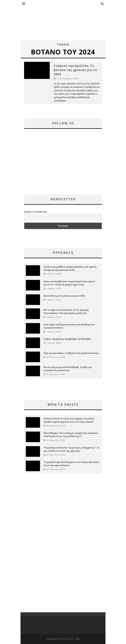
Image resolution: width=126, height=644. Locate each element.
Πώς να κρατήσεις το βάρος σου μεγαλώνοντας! (71, 353)
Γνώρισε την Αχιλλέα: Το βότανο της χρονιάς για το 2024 (75, 70)
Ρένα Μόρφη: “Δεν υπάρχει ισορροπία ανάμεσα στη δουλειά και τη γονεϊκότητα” (71, 435)
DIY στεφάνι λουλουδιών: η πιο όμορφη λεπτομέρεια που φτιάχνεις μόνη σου (66, 312)
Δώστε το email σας (35, 212)
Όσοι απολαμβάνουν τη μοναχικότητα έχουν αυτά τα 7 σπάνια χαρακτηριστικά (69, 283)
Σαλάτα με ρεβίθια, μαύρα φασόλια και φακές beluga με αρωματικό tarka (70, 268)
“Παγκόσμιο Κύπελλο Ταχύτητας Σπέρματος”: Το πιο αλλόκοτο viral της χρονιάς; (71, 449)
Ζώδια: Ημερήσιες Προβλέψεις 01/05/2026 (67, 339)
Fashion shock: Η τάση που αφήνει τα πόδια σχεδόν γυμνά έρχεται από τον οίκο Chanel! (69, 420)
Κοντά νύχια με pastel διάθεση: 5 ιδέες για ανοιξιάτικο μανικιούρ (68, 369)
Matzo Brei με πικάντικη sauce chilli (64, 296)
